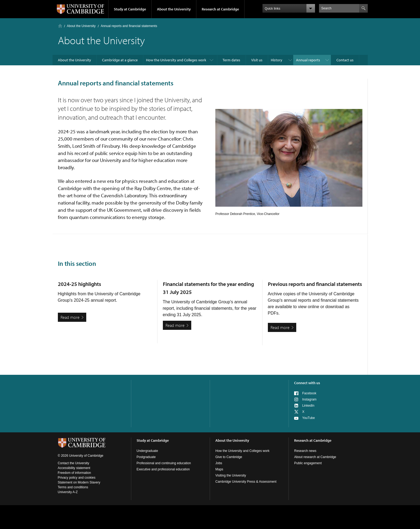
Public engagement (308, 463)
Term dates (231, 60)
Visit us (257, 60)
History (277, 60)
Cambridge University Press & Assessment (246, 482)
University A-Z (68, 492)
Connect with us (307, 383)
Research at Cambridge (220, 9)
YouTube (308, 418)
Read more (70, 317)
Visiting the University (231, 475)
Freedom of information (74, 473)
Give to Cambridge (229, 457)
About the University (174, 9)
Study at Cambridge (130, 9)
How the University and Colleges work (176, 60)
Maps (219, 469)
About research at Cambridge (315, 457)
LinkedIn (308, 406)
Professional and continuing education (164, 463)
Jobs (219, 463)
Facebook (309, 393)
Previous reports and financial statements (315, 284)
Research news (305, 451)
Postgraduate (146, 457)
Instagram (309, 399)
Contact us (345, 60)
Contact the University (74, 463)
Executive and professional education (163, 469)
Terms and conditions (73, 487)
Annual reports (308, 60)
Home (60, 26)
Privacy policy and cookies (77, 478)
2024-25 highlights (79, 284)
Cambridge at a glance (120, 60)
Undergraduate (147, 451)
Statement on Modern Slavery (79, 482)
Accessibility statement (74, 468)
